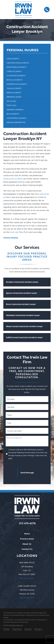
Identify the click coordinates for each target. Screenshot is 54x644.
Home (27, 534)
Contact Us (27, 549)
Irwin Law (14, 232)
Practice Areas (27, 539)
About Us (27, 544)
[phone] (47, 10)
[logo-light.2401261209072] (27, 496)
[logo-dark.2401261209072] (23, 3)
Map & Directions (27, 578)
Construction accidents (13, 179)
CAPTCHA (9, 463)
